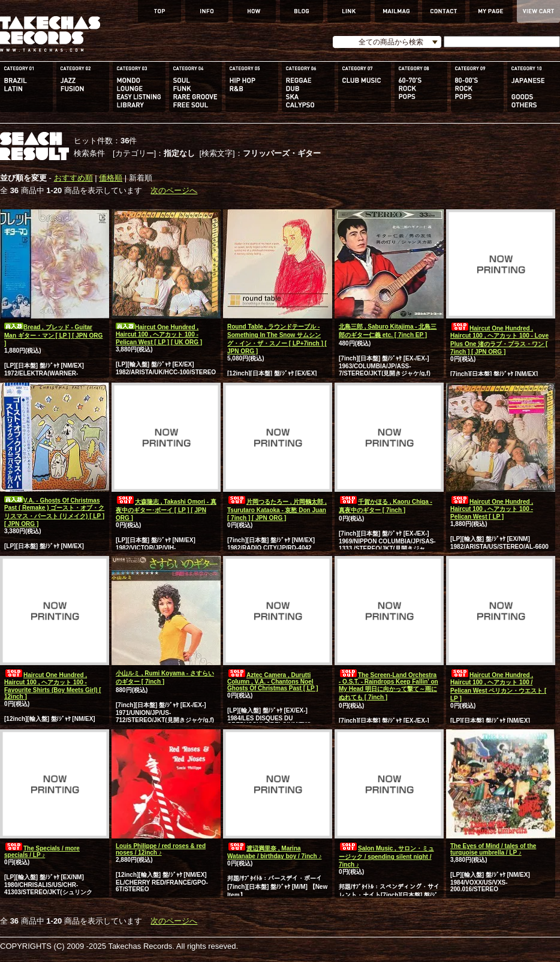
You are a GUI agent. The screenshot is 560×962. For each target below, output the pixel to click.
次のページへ (174, 190)
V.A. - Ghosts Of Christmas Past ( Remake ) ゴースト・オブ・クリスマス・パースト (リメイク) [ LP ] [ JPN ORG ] (54, 512)
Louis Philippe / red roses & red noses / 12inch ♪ (161, 849)
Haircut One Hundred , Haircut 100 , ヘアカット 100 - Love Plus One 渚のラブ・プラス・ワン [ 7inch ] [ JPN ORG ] (499, 340)
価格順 (111, 178)
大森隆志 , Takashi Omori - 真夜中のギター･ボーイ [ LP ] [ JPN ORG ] (166, 510)
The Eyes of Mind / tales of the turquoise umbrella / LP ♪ (493, 849)
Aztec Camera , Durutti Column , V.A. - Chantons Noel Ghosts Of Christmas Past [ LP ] (273, 682)
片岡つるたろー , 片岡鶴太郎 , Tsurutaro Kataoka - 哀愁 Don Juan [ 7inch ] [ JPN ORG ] (277, 510)
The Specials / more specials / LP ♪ (42, 852)
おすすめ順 (73, 178)
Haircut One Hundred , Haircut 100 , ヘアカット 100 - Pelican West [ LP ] (492, 509)
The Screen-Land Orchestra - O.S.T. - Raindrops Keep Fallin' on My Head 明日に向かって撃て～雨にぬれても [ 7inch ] (389, 686)
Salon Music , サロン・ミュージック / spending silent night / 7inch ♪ (386, 856)
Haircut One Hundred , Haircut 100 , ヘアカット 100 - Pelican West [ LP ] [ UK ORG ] (159, 335)
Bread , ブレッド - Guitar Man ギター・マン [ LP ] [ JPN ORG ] (53, 335)
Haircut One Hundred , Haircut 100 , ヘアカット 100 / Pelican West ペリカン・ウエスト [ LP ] (498, 687)
